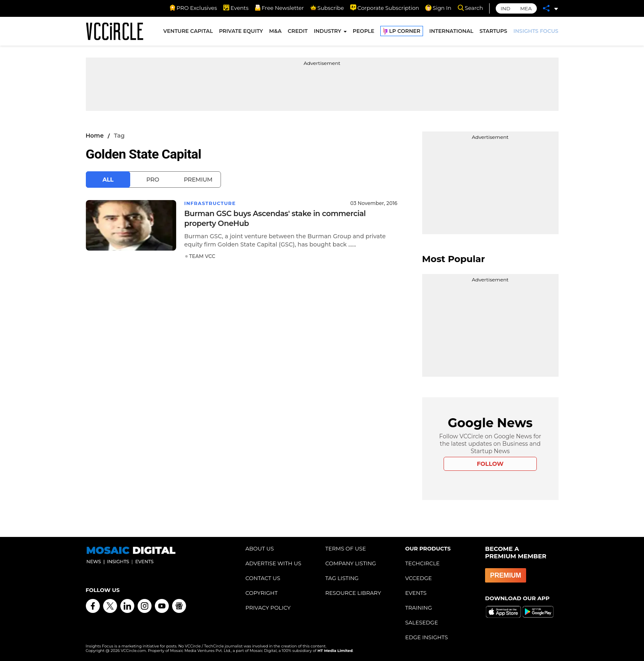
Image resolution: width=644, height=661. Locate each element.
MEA (526, 8)
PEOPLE (364, 32)
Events (236, 8)
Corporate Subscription (384, 8)
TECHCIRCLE (423, 563)
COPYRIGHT (262, 593)
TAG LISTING (342, 578)
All (108, 180)
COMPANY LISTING (351, 563)
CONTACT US (263, 578)
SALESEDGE (422, 622)
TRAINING (419, 608)
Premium (198, 180)
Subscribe (327, 8)
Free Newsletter (279, 8)
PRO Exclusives (193, 8)
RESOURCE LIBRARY (353, 593)
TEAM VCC (202, 256)
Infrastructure (211, 203)
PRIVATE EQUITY (241, 32)
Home (95, 136)
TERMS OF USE (346, 548)
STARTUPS (493, 32)
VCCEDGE (419, 578)
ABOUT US (260, 548)
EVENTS (416, 593)
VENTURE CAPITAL (188, 32)
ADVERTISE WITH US (274, 563)
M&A (275, 32)
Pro (153, 180)
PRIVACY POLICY (268, 608)
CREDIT (298, 32)
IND (505, 8)
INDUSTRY (328, 32)
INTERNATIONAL (451, 32)
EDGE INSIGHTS (427, 637)
